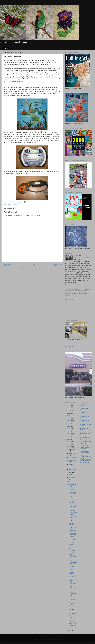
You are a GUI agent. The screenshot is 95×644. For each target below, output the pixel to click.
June (71, 470)
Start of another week (72, 604)
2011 (69, 442)
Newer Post (8, 265)
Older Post (56, 265)
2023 (69, 411)
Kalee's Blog (69, 346)
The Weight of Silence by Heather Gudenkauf (86, 442)
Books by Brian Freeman (84, 409)
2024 (69, 408)
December (72, 449)
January (72, 484)
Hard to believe (72, 524)
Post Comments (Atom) (19, 269)
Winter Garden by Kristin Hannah (85, 461)
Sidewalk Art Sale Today (73, 511)
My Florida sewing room (72, 568)
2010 (69, 444)
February (72, 480)
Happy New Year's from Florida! (73, 625)
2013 (69, 436)
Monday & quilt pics (72, 577)
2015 (69, 431)
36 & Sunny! (72, 542)
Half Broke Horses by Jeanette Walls (85, 433)
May (70, 472)
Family (10, 204)
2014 (69, 434)
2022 (69, 413)
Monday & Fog (72, 545)
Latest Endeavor (72, 497)
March (71, 477)
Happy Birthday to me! (73, 556)
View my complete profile (73, 285)
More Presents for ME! (72, 550)
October (72, 458)
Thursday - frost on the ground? (73, 594)
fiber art (15, 204)
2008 (69, 631)
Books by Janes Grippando (85, 421)
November (72, 453)
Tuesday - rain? (72, 573)
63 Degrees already (72, 501)
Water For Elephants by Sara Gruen (85, 457)
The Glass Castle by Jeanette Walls (85, 437)
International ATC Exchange (72, 529)
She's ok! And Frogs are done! (73, 506)
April (71, 475)
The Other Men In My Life (73, 516)
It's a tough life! (72, 614)
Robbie (78, 255)
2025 (69, 405)
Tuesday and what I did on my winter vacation (73, 536)
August (71, 464)
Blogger (58, 639)
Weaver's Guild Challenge (72, 582)
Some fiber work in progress (72, 609)
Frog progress (72, 599)
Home (6, 48)
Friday (71, 521)
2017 (69, 426)
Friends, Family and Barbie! (73, 488)
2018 (69, 424)
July (70, 467)
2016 (69, 429)
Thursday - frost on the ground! (73, 562)
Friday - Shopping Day (72, 588)
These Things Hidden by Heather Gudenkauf (86, 447)
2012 (69, 439)
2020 (69, 418)
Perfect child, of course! (73, 493)
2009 (69, 447)
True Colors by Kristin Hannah (84, 452)
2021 (69, 416)
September (72, 460)
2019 (69, 421)
